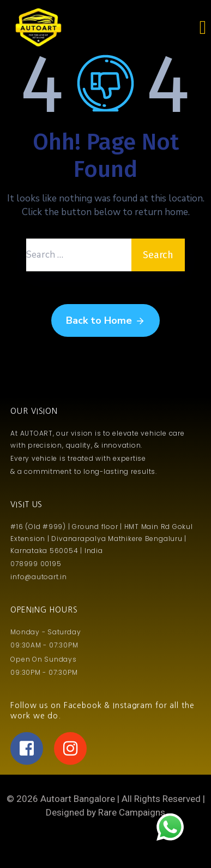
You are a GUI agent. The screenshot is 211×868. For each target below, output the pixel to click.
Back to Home (106, 321)
